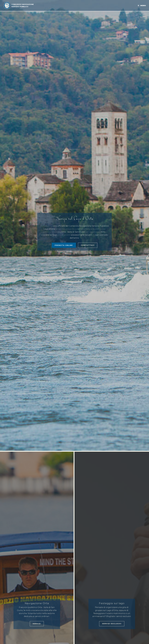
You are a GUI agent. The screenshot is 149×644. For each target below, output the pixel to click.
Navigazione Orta (37, 603)
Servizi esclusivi (112, 624)
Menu (143, 6)
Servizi (37, 624)
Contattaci (88, 245)
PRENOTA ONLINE (64, 245)
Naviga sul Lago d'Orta (75, 219)
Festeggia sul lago (112, 603)
